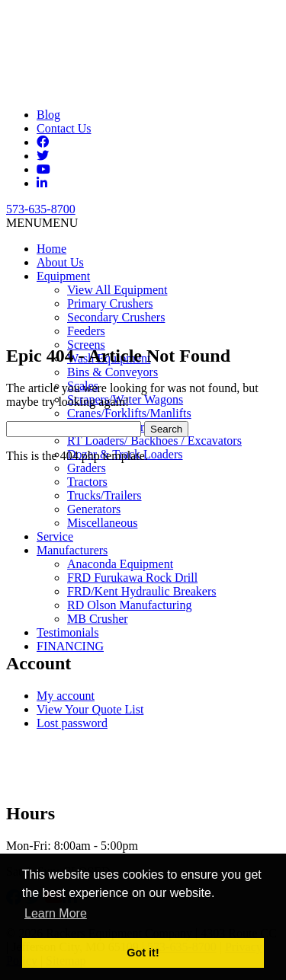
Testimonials (68, 632)
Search (166, 429)
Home (51, 249)
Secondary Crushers (116, 317)
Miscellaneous (102, 523)
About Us (60, 262)
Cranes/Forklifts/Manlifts (129, 413)
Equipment (63, 276)
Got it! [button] (143, 953)
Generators (94, 509)
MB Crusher (98, 619)
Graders (87, 468)
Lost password (72, 723)
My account (66, 696)
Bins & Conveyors (112, 372)
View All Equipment (117, 290)
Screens (86, 345)
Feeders (86, 331)
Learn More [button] (56, 913)
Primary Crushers (110, 303)
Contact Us (64, 128)
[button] (42, 223)
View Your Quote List (90, 709)
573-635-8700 (41, 209)
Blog (48, 115)
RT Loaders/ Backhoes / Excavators (154, 441)
